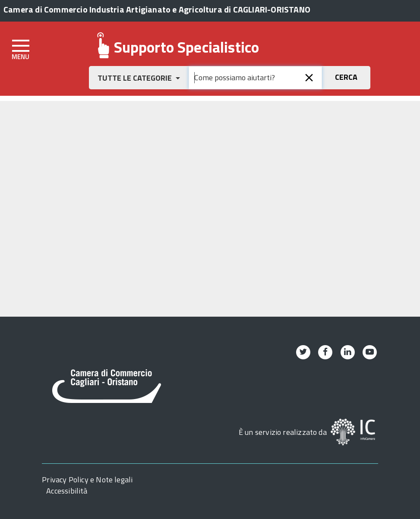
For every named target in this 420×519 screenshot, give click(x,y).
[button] (139, 78)
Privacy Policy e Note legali (87, 480)
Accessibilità (67, 491)
